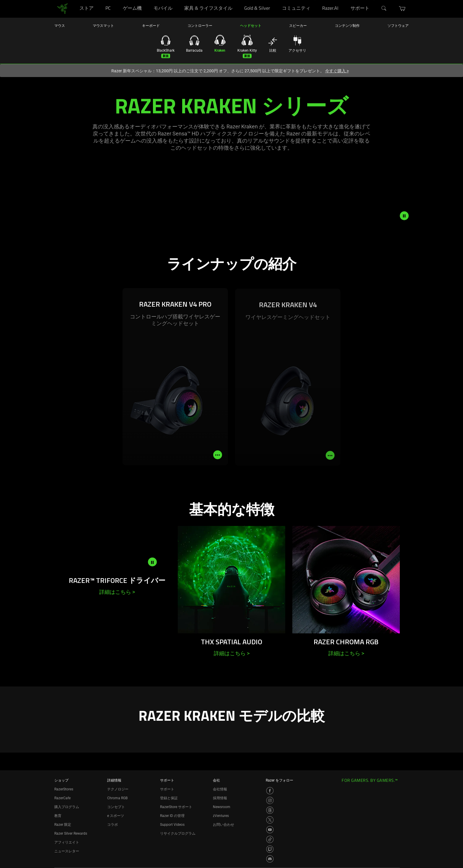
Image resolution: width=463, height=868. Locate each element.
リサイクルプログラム (178, 833)
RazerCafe (62, 798)
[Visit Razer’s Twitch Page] (270, 849)
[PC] (115, 0)
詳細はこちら (117, 592)
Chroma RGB (117, 798)
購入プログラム (67, 807)
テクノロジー (118, 789)
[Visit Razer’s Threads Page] (270, 810)
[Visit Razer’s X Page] (270, 820)
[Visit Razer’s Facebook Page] (270, 791)
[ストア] (98, 0)
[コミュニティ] (315, 0)
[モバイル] (177, 0)
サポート (167, 789)
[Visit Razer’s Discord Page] (270, 859)
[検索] (384, 9)
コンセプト (116, 807)
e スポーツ (116, 816)
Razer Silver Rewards (71, 833)
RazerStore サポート (176, 807)
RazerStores (64, 789)
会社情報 (220, 789)
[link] (62, 8)
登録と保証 (169, 798)
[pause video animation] (404, 216)
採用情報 (220, 798)
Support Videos (172, 825)
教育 (58, 816)
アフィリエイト (67, 842)
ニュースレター (67, 851)
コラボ (113, 825)
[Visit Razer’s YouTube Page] (270, 830)
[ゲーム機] (146, 0)
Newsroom (222, 807)
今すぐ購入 (337, 71)
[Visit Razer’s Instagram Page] (270, 800)
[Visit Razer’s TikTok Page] (270, 839)
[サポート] (374, 0)
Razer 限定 (63, 825)
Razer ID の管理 (172, 816)
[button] (402, 9)
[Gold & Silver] (275, 0)
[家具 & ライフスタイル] (237, 0)
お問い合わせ (224, 825)
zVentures (221, 816)
